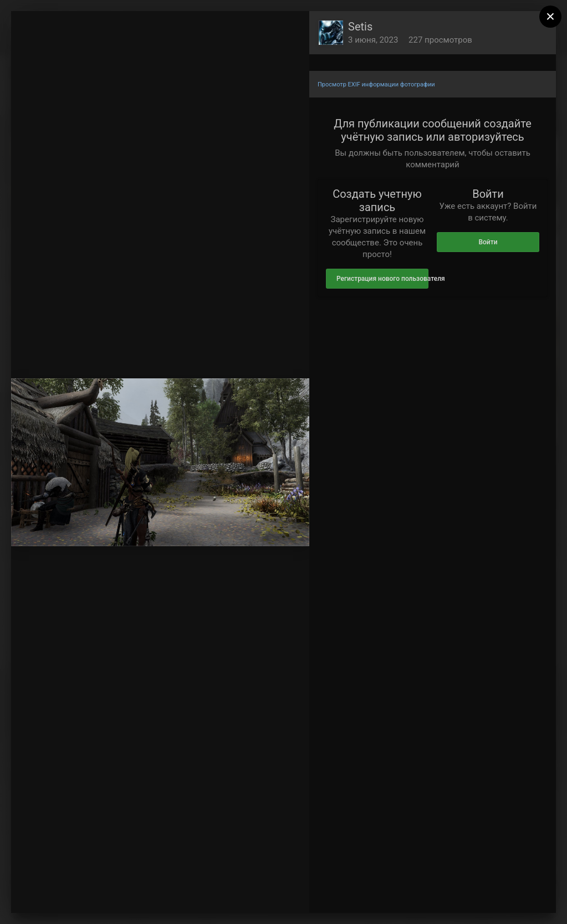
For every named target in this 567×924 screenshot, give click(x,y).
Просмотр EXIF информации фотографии (376, 84)
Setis (360, 27)
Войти (488, 242)
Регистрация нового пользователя (382, 279)
